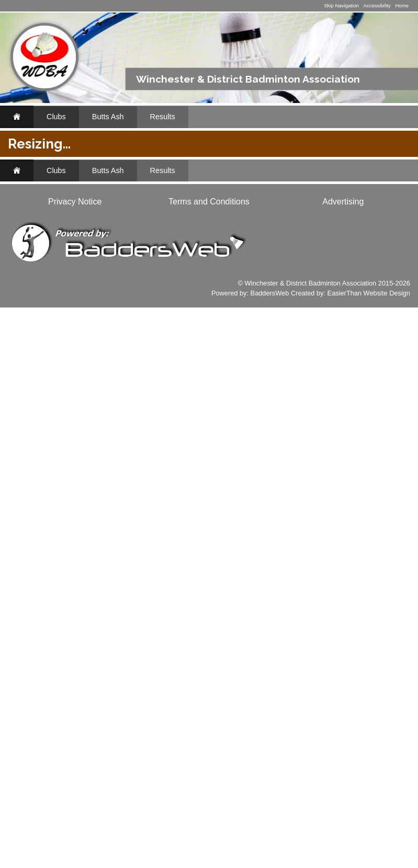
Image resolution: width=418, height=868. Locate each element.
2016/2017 (247, 228)
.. (22, 278)
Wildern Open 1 (208, 415)
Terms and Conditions (209, 762)
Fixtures (36, 189)
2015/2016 (294, 228)
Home (402, 5)
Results (163, 117)
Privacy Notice (75, 762)
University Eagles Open (223, 377)
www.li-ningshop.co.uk (48, 503)
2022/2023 (306, 216)
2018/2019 (154, 228)
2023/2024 (259, 216)
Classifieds (85, 518)
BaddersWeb (270, 854)
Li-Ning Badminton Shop (47, 379)
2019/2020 (352, 216)
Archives (37, 255)
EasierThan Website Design (369, 854)
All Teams (233, 200)
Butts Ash (108, 117)
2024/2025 (212, 216)
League (348, 251)
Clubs (56, 117)
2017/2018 (201, 228)
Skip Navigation (341, 5)
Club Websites (55, 603)
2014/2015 (341, 228)
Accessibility (377, 5)
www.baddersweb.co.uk (50, 697)
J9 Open (195, 396)
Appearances (47, 233)
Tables (125, 264)
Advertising (343, 762)
